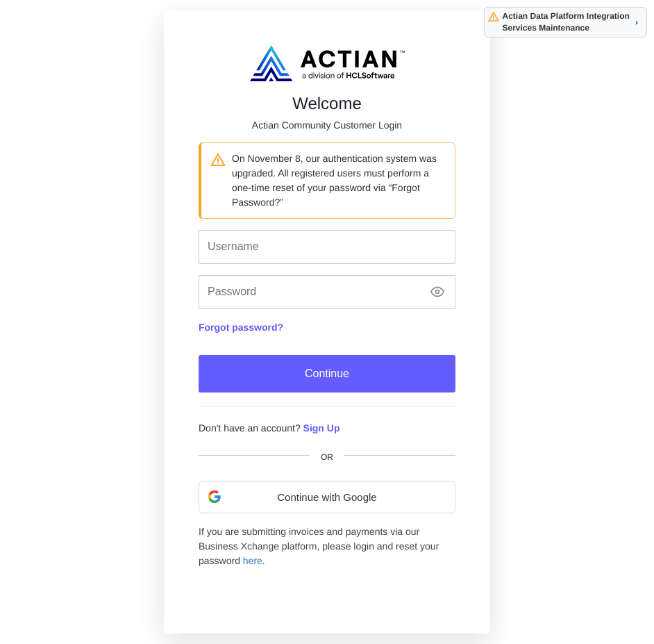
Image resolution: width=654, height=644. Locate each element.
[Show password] (437, 292)
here (253, 561)
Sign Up (322, 428)
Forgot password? (241, 327)
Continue (327, 373)
